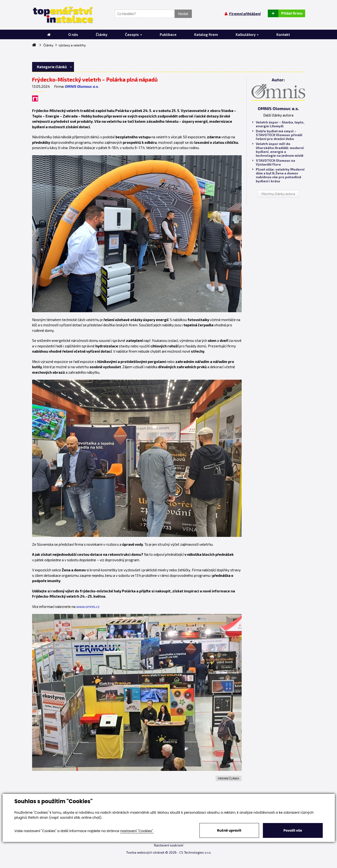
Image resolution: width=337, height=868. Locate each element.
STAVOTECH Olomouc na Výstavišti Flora (274, 162)
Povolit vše (293, 830)
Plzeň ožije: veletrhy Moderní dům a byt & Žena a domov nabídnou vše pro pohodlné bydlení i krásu (278, 175)
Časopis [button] (134, 34)
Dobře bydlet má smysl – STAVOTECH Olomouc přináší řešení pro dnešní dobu (277, 135)
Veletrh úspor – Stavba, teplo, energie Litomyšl (278, 124)
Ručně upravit (229, 830)
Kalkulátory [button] (247, 34)
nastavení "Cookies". (137, 831)
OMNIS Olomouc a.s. (82, 86)
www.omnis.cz (88, 606)
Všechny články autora (278, 194)
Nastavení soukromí (169, 845)
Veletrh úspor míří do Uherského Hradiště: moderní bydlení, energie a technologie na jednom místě (278, 150)
